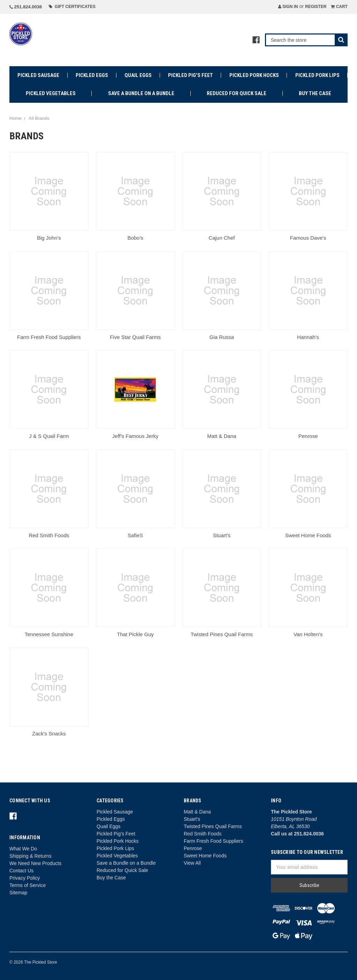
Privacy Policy (25, 878)
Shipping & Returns (31, 856)
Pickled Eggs (92, 75)
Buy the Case (315, 93)
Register (316, 7)
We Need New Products (35, 863)
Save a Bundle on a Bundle (141, 93)
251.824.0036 (26, 7)
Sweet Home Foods (205, 856)
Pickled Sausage (38, 75)
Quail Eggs (138, 75)
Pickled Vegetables (51, 93)
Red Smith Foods (203, 834)
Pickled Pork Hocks (254, 75)
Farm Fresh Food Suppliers (213, 841)
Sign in (288, 7)
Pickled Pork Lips (317, 75)
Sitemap (18, 893)
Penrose (193, 848)
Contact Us (21, 871)
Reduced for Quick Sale (237, 93)
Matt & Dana (197, 812)
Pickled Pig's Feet (191, 75)
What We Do (23, 849)
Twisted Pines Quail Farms (213, 826)
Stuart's (192, 819)
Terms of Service (28, 885)
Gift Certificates (72, 7)
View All (192, 863)
